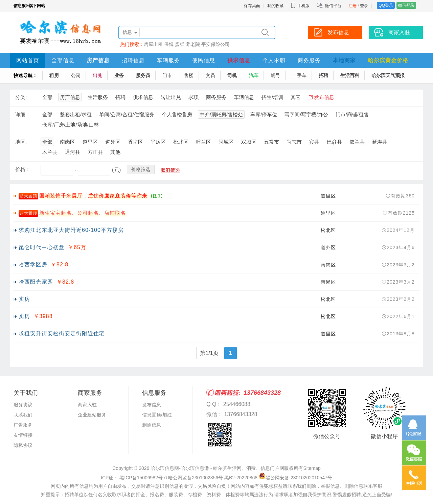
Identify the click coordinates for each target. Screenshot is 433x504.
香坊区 (135, 142)
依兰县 (357, 142)
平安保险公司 (215, 44)
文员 (210, 75)
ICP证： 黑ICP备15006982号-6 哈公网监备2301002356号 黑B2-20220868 (179, 478)
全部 (47, 97)
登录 (364, 6)
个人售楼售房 (177, 114)
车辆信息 (244, 97)
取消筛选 (170, 170)
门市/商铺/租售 (352, 114)
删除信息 (152, 425)
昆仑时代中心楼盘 (42, 247)
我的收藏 (275, 6)
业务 (119, 75)
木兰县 (50, 152)
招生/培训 (272, 97)
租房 (54, 75)
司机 (232, 75)
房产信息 (98, 60)
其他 (115, 152)
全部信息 (63, 60)
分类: (21, 97)
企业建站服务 (92, 415)
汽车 (254, 75)
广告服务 (23, 425)
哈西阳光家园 (36, 282)
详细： (23, 114)
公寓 (76, 75)
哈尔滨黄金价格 (388, 60)
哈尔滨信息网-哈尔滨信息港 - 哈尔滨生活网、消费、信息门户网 (217, 468)
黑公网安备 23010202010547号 (295, 478)
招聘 (323, 75)
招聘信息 (133, 60)
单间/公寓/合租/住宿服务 (127, 114)
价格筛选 (141, 169)
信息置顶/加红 (157, 415)
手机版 (300, 6)
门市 (167, 75)
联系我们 (23, 415)
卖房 (24, 299)
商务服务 (309, 60)
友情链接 (23, 435)
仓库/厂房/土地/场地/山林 (71, 125)
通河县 (73, 152)
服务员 (143, 75)
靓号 (275, 75)
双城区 (249, 142)
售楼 (189, 75)
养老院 (193, 44)
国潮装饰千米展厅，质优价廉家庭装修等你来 (93, 196)
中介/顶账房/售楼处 (221, 114)
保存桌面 (252, 6)
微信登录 (406, 5)
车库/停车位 (264, 114)
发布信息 (324, 97)
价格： (23, 169)
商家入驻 (87, 405)
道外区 (113, 142)
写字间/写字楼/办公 (306, 114)
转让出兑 (171, 97)
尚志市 (294, 142)
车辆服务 (168, 60)
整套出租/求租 (76, 114)
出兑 (97, 75)
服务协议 (23, 405)
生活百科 (350, 75)
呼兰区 (203, 142)
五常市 (271, 142)
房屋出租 (153, 44)
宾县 (314, 142)
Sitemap (312, 468)
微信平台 (333, 6)
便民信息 (204, 60)
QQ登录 (386, 5)
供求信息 (239, 60)
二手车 (299, 75)
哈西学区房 (33, 265)
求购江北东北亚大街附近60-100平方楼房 (71, 230)
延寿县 (380, 142)
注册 (352, 6)
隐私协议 (23, 445)
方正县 (95, 152)
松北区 (181, 142)
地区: (21, 142)
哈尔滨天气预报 (388, 75)
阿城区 (226, 142)
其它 (296, 97)
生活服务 (98, 97)
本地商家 (344, 60)
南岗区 (67, 142)
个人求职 (274, 60)
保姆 (169, 44)
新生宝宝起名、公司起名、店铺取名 (83, 213)
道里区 (90, 142)
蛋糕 (180, 44)
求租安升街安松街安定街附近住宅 (62, 333)
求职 (193, 97)
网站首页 (28, 60)
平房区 (158, 142)
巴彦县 (334, 142)
